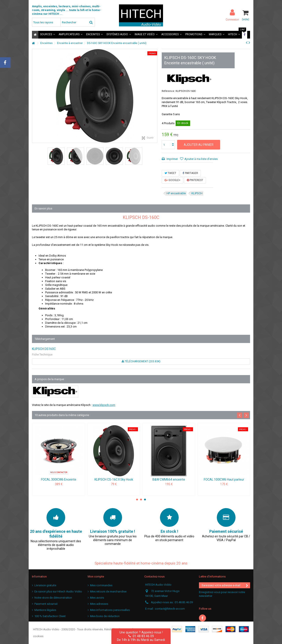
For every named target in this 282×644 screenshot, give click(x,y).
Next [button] (246, 415)
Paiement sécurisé (46, 604)
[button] (48, 35)
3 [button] (145, 500)
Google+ (173, 180)
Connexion (232, 19)
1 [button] (137, 500)
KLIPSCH (197, 193)
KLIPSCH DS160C (44, 349)
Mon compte (96, 576)
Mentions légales (45, 610)
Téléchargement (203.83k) (141, 361)
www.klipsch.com (104, 405)
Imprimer (172, 159)
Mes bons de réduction (105, 616)
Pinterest (195, 180)
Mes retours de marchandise (108, 591)
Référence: (168, 91)
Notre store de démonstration (53, 598)
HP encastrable (176, 193)
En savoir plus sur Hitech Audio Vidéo (58, 591)
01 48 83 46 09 (141, 636)
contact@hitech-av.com (170, 609)
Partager (190, 173)
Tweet (170, 173)
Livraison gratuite (45, 585)
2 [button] (141, 500)
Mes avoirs (97, 598)
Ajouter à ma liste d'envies (201, 159)
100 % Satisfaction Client (50, 616)
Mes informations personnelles (110, 610)
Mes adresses (99, 604)
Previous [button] (240, 415)
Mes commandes (101, 585)
